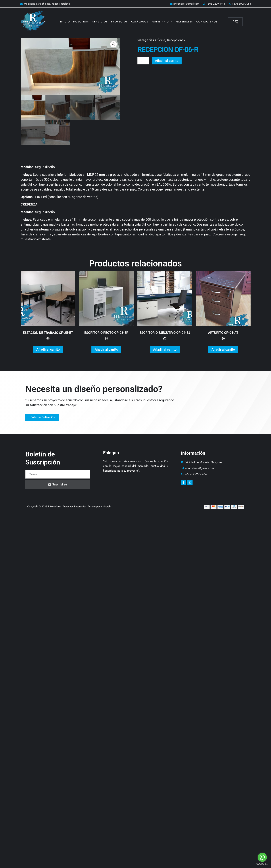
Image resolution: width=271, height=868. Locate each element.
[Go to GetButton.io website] (262, 864)
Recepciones (176, 40)
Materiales (184, 22)
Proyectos (120, 22)
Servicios (100, 22)
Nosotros (81, 22)
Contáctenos (207, 22)
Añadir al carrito (167, 61)
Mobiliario (162, 22)
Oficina (160, 40)
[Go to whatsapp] (262, 857)
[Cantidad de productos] (143, 61)
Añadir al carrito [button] (48, 349)
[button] (114, 44)
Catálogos (140, 22)
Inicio (65, 22)
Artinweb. (106, 506)
